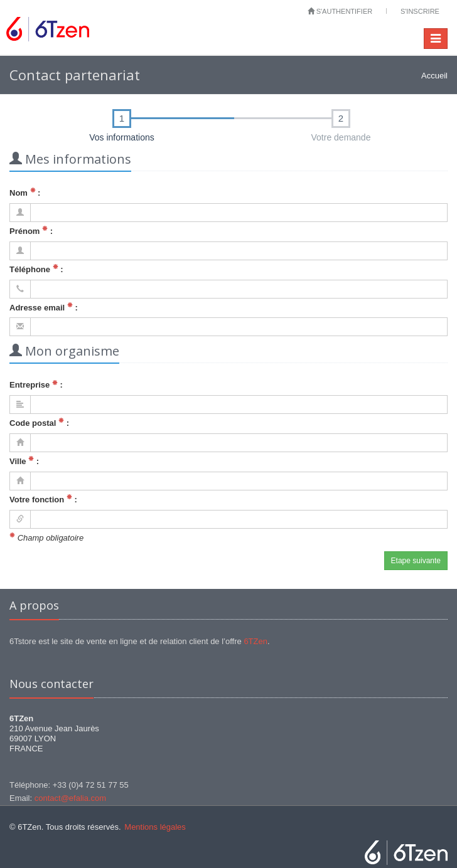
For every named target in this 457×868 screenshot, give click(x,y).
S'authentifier (340, 11)
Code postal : (39, 422)
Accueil (434, 76)
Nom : (25, 192)
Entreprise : (36, 385)
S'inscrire (420, 11)
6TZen (255, 641)
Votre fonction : (43, 499)
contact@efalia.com (70, 798)
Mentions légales (155, 827)
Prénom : (31, 230)
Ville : (24, 461)
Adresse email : (44, 307)
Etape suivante (416, 561)
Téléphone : (36, 269)
